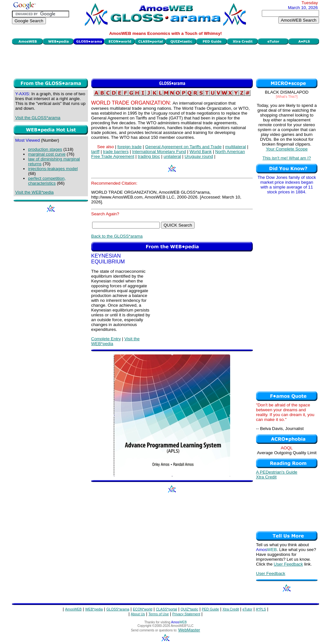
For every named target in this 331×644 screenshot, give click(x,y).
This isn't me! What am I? (287, 158)
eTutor (247, 609)
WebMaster (189, 630)
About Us (138, 614)
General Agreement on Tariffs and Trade (183, 147)
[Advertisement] (165, 61)
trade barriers (116, 152)
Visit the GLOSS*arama (38, 118)
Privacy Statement (186, 614)
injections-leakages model (53, 169)
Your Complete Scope (287, 149)
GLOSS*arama (118, 609)
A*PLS (261, 609)
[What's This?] (287, 97)
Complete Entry (106, 339)
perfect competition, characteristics (47, 181)
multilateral (235, 147)
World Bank (201, 152)
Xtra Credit (266, 477)
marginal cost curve (47, 154)
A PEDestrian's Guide (277, 472)
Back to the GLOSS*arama (117, 236)
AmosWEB (73, 609)
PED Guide (210, 609)
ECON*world (143, 609)
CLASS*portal (166, 609)
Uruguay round (199, 156)
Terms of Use (159, 614)
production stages (45, 149)
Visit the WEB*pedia (34, 192)
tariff (95, 152)
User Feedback (288, 564)
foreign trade (129, 147)
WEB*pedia (94, 609)
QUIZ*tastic (189, 609)
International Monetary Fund (159, 152)
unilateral (172, 156)
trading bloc (149, 156)
